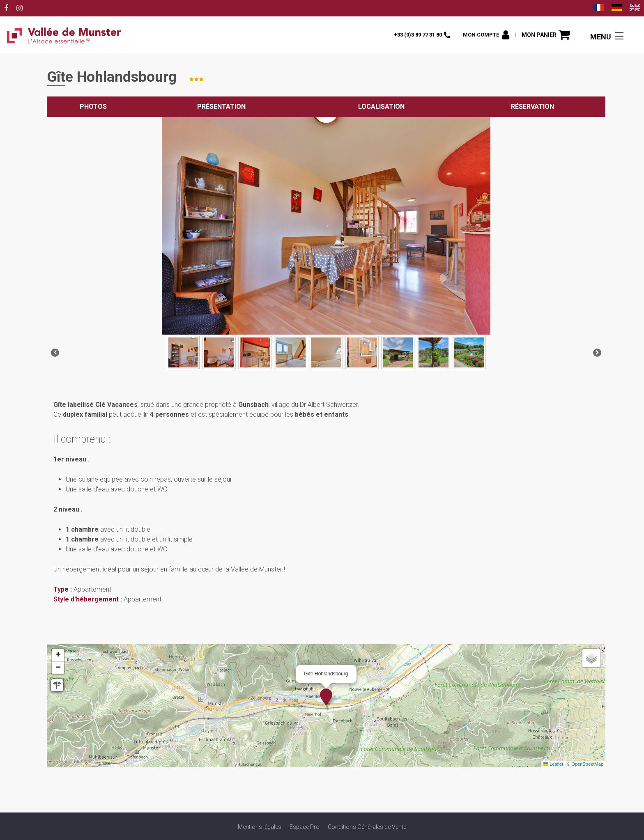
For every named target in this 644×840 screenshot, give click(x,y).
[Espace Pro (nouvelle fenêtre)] (305, 827)
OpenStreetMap (587, 764)
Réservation (532, 107)
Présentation (221, 107)
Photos (93, 107)
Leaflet (553, 764)
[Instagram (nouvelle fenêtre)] (20, 8)
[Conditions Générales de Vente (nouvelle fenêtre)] (367, 827)
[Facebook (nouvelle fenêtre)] (6, 8)
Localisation (381, 107)
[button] (545, 35)
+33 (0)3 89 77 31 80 (411, 34)
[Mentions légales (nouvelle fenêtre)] (260, 827)
